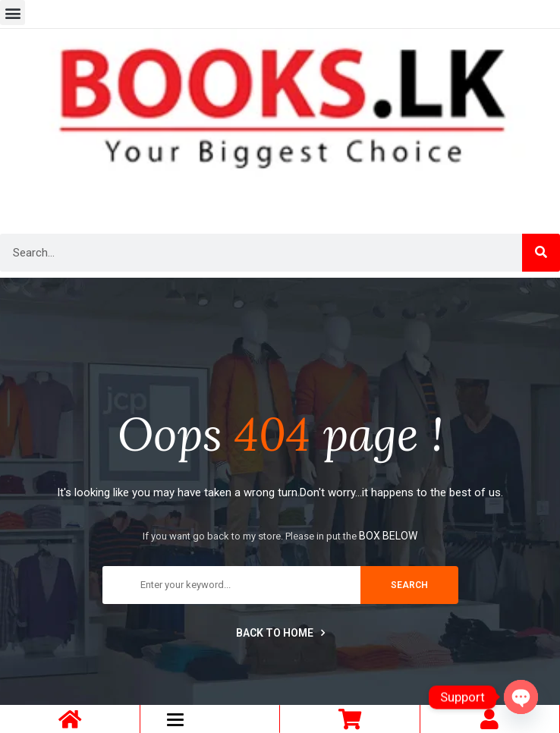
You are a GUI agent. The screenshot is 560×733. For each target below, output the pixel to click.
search (409, 585)
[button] (13, 13)
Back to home (280, 633)
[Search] (541, 253)
